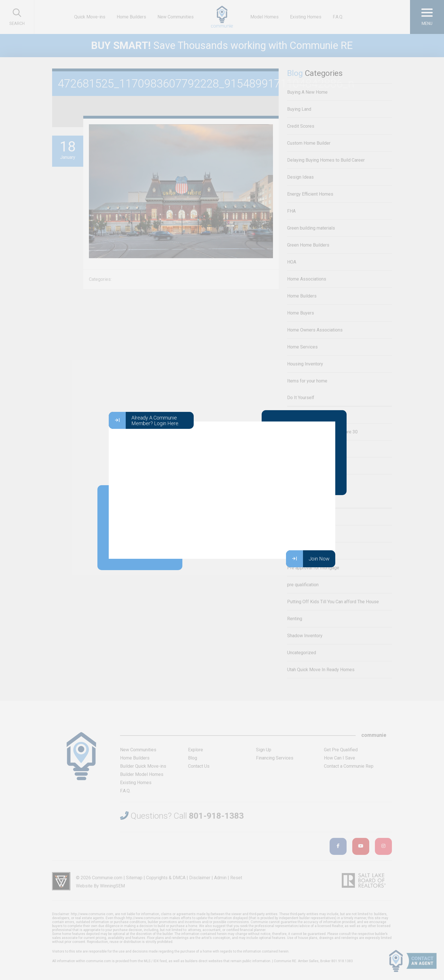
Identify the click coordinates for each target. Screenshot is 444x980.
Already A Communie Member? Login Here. (144, 420)
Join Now (308, 559)
